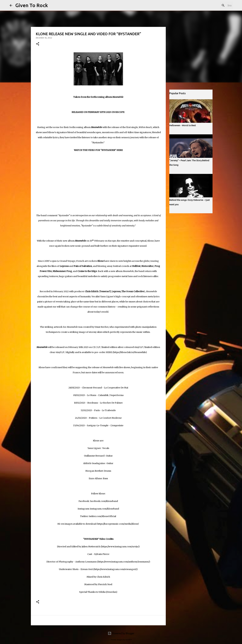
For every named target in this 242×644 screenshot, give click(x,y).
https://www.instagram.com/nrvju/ (120, 547)
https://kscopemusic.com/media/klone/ (118, 524)
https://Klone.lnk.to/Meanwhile (130, 352)
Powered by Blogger (121, 633)
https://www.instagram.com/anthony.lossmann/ (124, 562)
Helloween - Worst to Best (183, 125)
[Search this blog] (217, 5)
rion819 (128, 640)
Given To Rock (32, 5)
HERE (109, 352)
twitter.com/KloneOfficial (102, 516)
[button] (38, 44)
